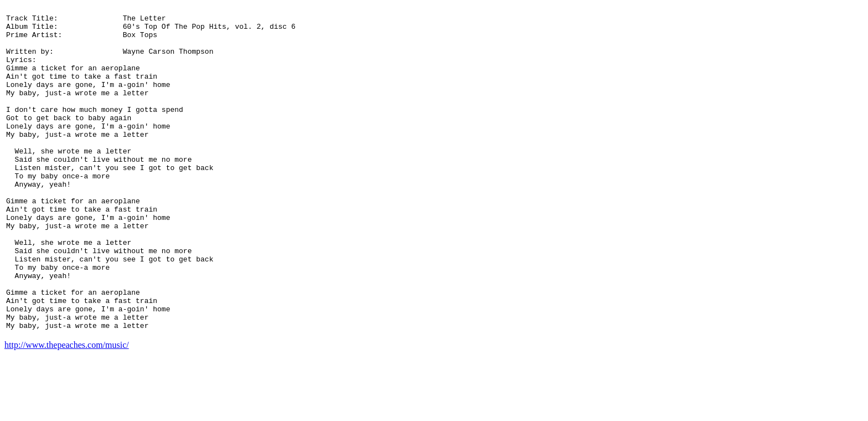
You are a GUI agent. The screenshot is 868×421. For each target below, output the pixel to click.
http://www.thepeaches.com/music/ (67, 411)
